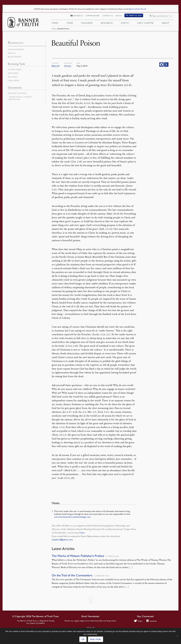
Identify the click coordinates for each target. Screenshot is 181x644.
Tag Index (13, 77)
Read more (96, 639)
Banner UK (80, 17)
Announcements (17, 49)
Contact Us (109, 17)
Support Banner (94, 17)
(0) (137, 16)
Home (54, 30)
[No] (177, 636)
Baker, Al (56, 66)
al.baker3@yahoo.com (62, 540)
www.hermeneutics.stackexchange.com (72, 517)
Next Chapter (145, 24)
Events (125, 24)
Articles (68, 66)
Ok (83, 639)
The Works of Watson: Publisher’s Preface (78, 556)
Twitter (138, 621)
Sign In (120, 17)
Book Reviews (15, 57)
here (82, 533)
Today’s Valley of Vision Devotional (20, 98)
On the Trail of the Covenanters (72, 575)
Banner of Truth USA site (138, 9)
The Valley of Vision (18, 93)
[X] (166, 65)
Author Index (15, 69)
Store (70, 24)
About (165, 24)
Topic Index (14, 80)
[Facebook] (161, 65)
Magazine (87, 24)
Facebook (152, 621)
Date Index (13, 73)
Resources (107, 24)
